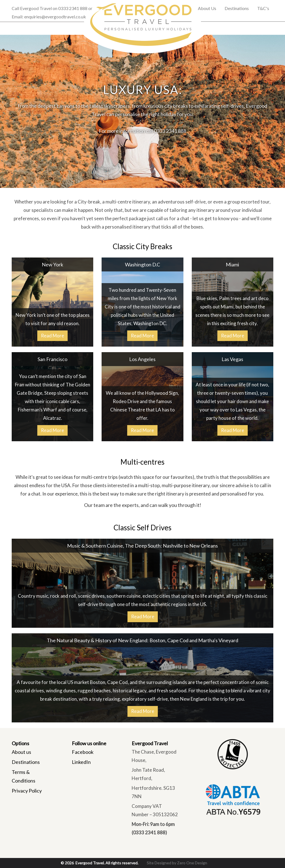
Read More (52, 336)
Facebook (83, 752)
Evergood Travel (150, 743)
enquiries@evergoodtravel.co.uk (55, 17)
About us (21, 752)
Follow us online (89, 743)
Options (20, 743)
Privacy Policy (27, 791)
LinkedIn (81, 762)
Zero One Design (192, 863)
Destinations (26, 762)
